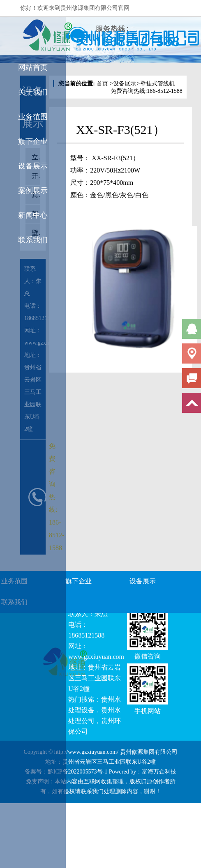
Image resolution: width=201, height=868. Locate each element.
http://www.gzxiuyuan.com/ (86, 752)
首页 (102, 84)
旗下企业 (33, 141)
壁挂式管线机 (155, 84)
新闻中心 (33, 215)
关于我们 (33, 92)
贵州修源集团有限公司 (149, 752)
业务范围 (33, 117)
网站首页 (33, 67)
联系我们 (33, 240)
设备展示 (33, 166)
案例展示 (33, 191)
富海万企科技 (159, 772)
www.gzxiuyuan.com (96, 657)
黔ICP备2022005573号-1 (77, 772)
